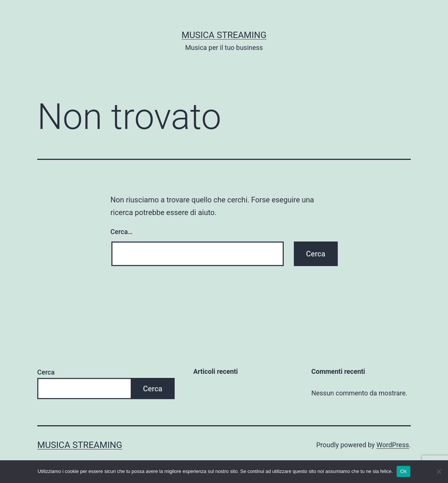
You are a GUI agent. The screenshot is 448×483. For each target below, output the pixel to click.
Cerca (46, 372)
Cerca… (122, 232)
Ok (403, 471)
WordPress (393, 445)
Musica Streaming (224, 35)
